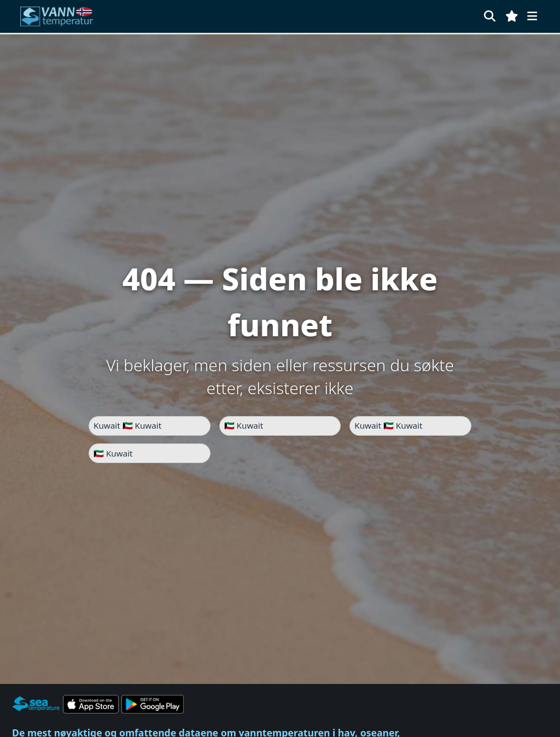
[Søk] (490, 16)
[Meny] (532, 16)
